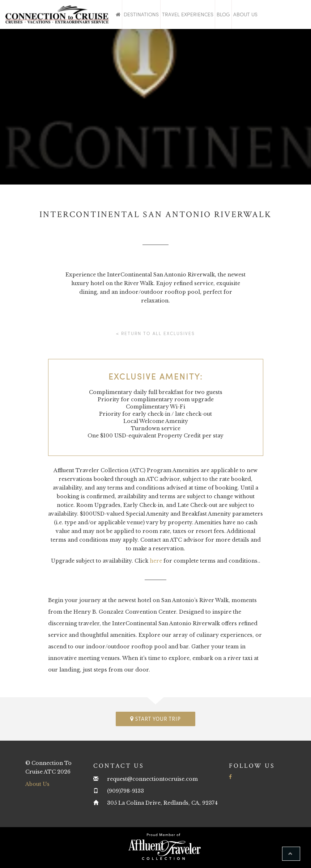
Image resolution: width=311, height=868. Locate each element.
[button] (291, 854)
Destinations (141, 14)
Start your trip (155, 719)
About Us (245, 14)
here (156, 561)
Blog (223, 14)
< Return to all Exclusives (155, 333)
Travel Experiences (188, 14)
